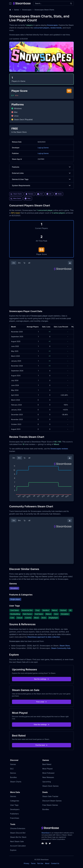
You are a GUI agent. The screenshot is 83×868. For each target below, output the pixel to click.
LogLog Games (43, 148)
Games (17, 10)
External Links (41, 173)
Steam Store (65, 646)
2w (14, 263)
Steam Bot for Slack (18, 837)
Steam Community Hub (61, 648)
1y (25, 263)
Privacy (26, 863)
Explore (13, 850)
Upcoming (47, 782)
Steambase (46, 833)
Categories (15, 801)
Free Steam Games (50, 805)
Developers (15, 809)
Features (41, 167)
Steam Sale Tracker (50, 796)
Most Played (47, 769)
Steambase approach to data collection (44, 637)
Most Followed (48, 773)
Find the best (42, 745)
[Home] (10, 10)
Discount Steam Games (52, 801)
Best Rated (47, 764)
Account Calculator (18, 846)
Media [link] (58, 194)
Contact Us (55, 863)
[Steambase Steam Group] (46, 843)
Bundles (13, 777)
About (47, 863)
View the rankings (41, 725)
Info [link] (49, 194)
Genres (13, 796)
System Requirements (41, 185)
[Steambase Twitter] (50, 843)
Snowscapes (27, 10)
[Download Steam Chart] (70, 263)
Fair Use (40, 863)
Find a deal (42, 702)
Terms (33, 863)
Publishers (14, 814)
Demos (13, 773)
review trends (56, 28)
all (29, 263)
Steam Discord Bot (18, 833)
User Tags (14, 805)
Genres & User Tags (41, 179)
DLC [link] (40, 194)
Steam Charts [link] (16, 194)
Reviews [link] (30, 194)
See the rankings (41, 679)
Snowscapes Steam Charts (44, 10)
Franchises (15, 818)
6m (19, 458)
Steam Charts (16, 782)
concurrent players (41, 28)
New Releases (48, 777)
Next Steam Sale (17, 841)
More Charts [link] (16, 198)
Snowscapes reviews (59, 449)
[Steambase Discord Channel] (43, 843)
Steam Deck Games (50, 786)
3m (19, 263)
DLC (12, 769)
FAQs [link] (28, 198)
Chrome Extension (18, 828)
